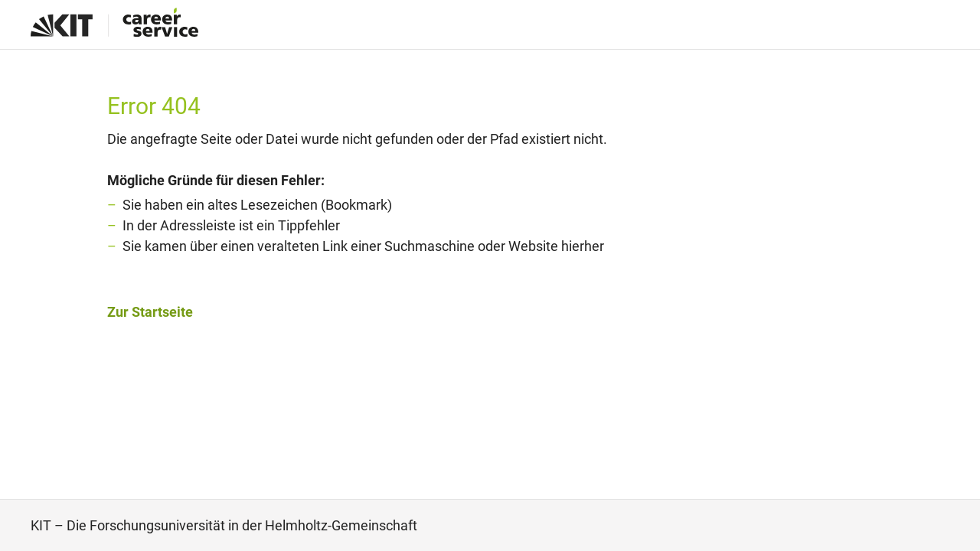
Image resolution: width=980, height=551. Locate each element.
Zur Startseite (150, 312)
